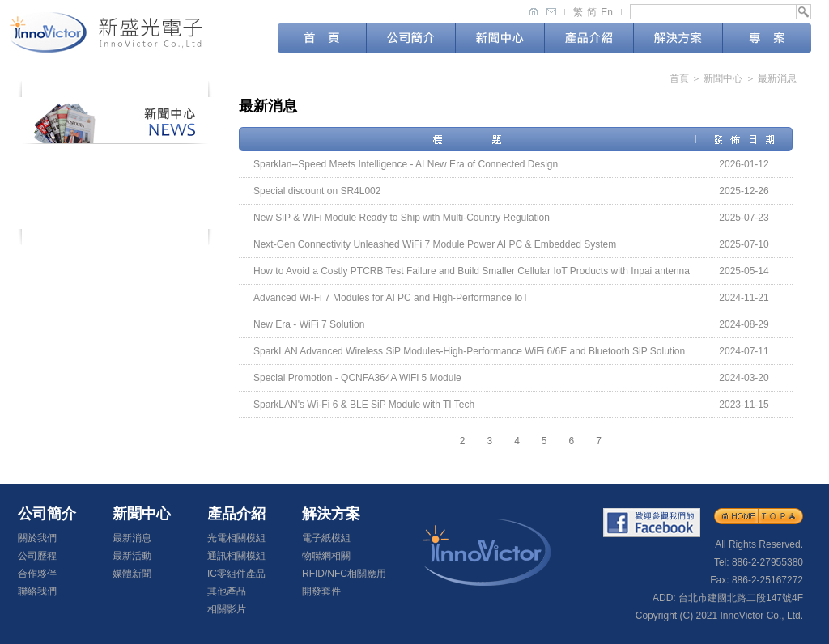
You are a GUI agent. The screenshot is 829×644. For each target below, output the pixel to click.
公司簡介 (411, 38)
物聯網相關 (326, 556)
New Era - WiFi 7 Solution (309, 324)
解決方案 (678, 38)
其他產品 (227, 591)
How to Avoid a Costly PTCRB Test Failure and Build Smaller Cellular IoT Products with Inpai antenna (472, 271)
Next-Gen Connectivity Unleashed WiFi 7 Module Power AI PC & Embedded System (435, 244)
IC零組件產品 (236, 574)
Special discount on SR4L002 (317, 191)
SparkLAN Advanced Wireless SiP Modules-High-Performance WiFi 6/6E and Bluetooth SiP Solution (469, 351)
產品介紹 (589, 38)
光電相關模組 (236, 538)
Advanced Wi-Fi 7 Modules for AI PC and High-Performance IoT (391, 298)
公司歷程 (37, 556)
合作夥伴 (37, 574)
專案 (767, 38)
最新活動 (115, 186)
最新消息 (115, 158)
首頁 (322, 38)
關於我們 (37, 538)
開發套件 (321, 591)
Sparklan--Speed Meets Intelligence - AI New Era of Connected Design (406, 164)
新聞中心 (500, 40)
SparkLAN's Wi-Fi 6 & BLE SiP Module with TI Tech (364, 405)
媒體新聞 (115, 215)
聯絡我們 (37, 591)
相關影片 (227, 609)
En (607, 12)
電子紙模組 (326, 538)
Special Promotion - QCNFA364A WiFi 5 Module (357, 378)
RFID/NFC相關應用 (344, 574)
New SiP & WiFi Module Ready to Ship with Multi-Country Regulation (402, 218)
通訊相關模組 (236, 556)
